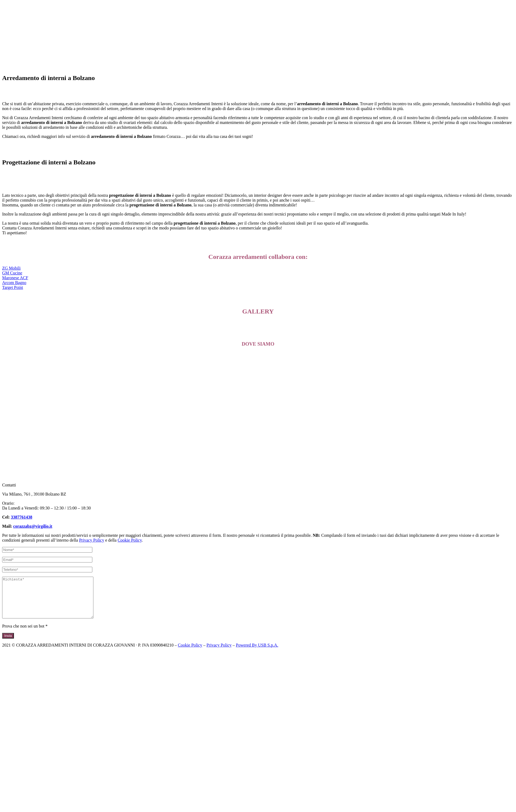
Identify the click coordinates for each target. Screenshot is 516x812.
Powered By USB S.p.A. (257, 653)
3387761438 (21, 517)
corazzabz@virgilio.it (33, 526)
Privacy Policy (92, 540)
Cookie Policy (130, 540)
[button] (11, 268)
